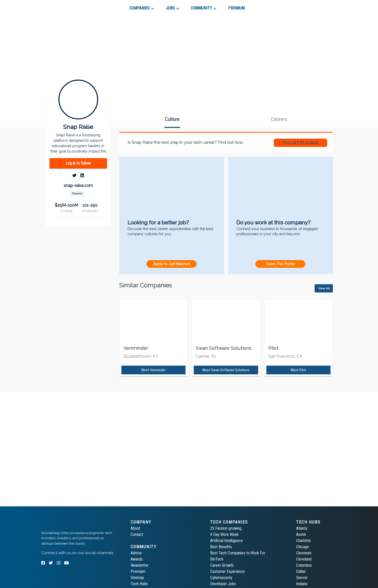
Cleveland (304, 559)
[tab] (60, 6)
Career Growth (222, 565)
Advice (136, 553)
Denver (302, 578)
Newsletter (140, 565)
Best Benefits (221, 547)
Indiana (302, 584)
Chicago (303, 547)
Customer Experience (227, 571)
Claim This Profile (280, 264)
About (135, 528)
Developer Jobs (223, 584)
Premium (138, 571)
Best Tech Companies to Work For (238, 553)
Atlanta (302, 528)
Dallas (301, 571)
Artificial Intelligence (226, 541)
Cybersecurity (221, 578)
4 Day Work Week (224, 534)
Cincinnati (304, 553)
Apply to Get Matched (172, 264)
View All (324, 288)
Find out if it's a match (301, 143)
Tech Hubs (139, 584)
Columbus (304, 565)
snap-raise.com (78, 186)
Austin (301, 534)
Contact (137, 534)
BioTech (217, 559)
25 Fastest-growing (226, 528)
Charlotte (303, 541)
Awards (137, 559)
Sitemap (137, 578)
